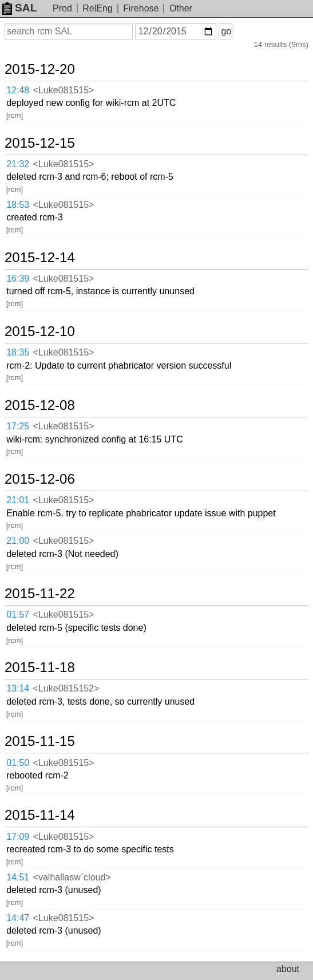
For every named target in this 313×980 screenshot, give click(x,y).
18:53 (18, 205)
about (288, 969)
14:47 (18, 918)
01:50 (18, 763)
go (226, 31)
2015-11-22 (40, 594)
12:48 (18, 90)
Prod (62, 8)
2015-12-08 (40, 405)
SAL (19, 8)
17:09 (18, 837)
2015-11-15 (40, 741)
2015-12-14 (40, 258)
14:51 (18, 877)
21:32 (18, 164)
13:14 (18, 688)
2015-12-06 (40, 479)
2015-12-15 (40, 143)
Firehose (141, 8)
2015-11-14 (40, 815)
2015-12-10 (40, 331)
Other (181, 8)
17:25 (18, 426)
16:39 (18, 278)
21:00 (18, 541)
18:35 (18, 352)
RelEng (97, 8)
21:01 (18, 500)
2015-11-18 (40, 667)
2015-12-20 (40, 69)
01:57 (18, 615)
